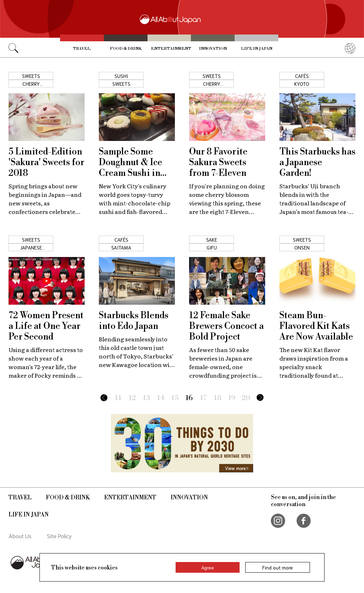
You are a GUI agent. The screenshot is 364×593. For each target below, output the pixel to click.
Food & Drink (126, 49)
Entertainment (171, 49)
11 (118, 398)
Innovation (213, 49)
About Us (20, 536)
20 (246, 398)
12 (132, 398)
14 (161, 398)
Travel (82, 49)
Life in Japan (257, 49)
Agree (208, 567)
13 (146, 398)
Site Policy (59, 536)
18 (218, 398)
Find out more (278, 567)
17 (204, 398)
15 (175, 398)
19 (232, 398)
